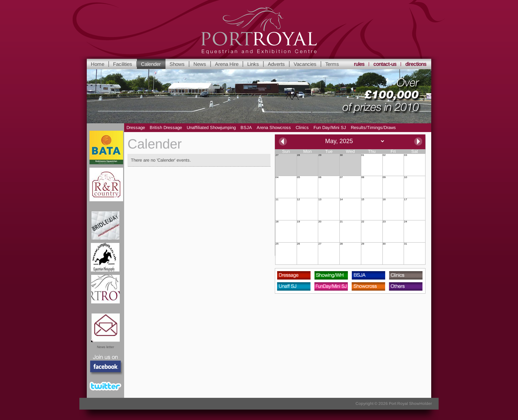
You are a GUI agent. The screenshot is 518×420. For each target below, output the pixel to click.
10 (405, 177)
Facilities (123, 64)
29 (320, 155)
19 (299, 222)
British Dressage (166, 128)
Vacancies (305, 64)
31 (405, 244)
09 (384, 177)
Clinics (302, 128)
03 (405, 155)
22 (363, 222)
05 (299, 177)
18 (277, 222)
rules (359, 64)
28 (299, 155)
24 (405, 222)
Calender (151, 64)
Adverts (276, 64)
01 (363, 155)
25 (277, 244)
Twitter (105, 386)
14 (341, 200)
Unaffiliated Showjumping (211, 128)
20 (320, 222)
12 (299, 200)
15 (363, 200)
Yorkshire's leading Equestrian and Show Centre (259, 31)
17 (405, 200)
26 (299, 244)
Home (98, 64)
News (200, 64)
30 (341, 155)
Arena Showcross (274, 128)
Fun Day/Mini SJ (330, 128)
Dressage (136, 128)
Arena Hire (227, 64)
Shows (177, 64)
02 (384, 155)
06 (320, 177)
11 (277, 200)
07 (341, 177)
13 (320, 200)
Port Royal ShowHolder (410, 404)
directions (416, 64)
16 (384, 200)
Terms (332, 64)
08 (363, 177)
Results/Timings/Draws (373, 128)
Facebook (106, 365)
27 (277, 155)
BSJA (246, 128)
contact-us (385, 64)
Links (253, 64)
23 (384, 222)
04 (277, 177)
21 (341, 222)
